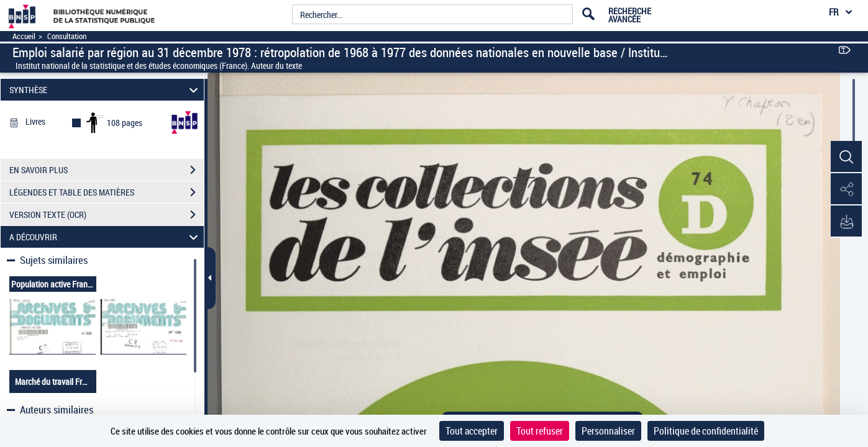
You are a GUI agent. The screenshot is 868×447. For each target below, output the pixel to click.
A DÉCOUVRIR (106, 237)
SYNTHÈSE (106, 90)
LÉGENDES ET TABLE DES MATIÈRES (107, 192)
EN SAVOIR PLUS (107, 170)
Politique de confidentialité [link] (706, 431)
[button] (846, 157)
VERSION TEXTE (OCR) (107, 215)
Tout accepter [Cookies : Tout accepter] (472, 431)
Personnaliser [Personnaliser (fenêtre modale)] (608, 431)
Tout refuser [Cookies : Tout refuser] (540, 431)
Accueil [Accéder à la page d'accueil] (24, 36)
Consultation (67, 36)
